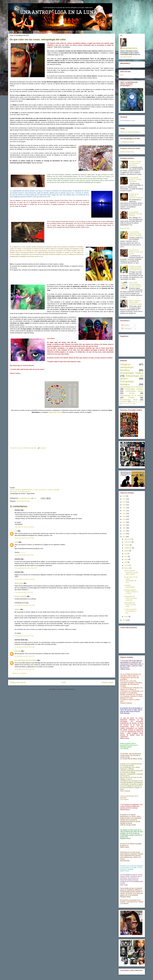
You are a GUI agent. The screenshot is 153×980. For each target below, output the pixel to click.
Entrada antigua (108, 682)
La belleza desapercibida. (130, 586)
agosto (127, 551)
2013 (124, 534)
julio (126, 554)
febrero (127, 568)
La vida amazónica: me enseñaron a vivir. (130, 611)
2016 (124, 525)
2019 (124, 516)
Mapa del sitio (125, 228)
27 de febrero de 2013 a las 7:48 (25, 605)
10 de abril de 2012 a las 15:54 (24, 555)
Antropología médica (128, 404)
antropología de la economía (132, 387)
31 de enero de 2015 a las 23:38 (24, 647)
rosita (16, 542)
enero (126, 616)
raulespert (43, 448)
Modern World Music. (127, 152)
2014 (124, 531)
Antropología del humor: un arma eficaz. (130, 605)
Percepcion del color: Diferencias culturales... (24, 448)
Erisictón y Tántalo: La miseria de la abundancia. (135, 163)
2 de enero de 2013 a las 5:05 (24, 592)
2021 (124, 511)
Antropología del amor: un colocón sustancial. (130, 598)
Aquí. (122, 75)
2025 (124, 499)
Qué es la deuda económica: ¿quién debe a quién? (131, 572)
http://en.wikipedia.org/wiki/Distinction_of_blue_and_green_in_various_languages (35, 490)
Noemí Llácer (19, 583)
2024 (124, 502)
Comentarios (127, 328)
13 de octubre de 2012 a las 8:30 (25, 579)
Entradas (125, 325)
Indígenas (125, 364)
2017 (124, 522)
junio (126, 557)
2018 (124, 519)
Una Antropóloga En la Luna (128, 120)
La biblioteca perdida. (127, 142)
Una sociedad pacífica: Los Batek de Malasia (135, 180)
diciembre (128, 539)
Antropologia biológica (127, 383)
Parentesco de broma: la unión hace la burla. (136, 252)
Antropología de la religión (132, 395)
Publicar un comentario (19, 673)
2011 (124, 620)
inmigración (124, 402)
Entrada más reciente (18, 682)
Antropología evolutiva (134, 389)
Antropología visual (129, 400)
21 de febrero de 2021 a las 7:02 (25, 669)
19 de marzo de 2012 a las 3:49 (24, 538)
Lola (16, 531)
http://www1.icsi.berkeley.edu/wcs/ (20, 491)
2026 (124, 496)
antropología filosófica (23, 501)
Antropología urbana (134, 391)
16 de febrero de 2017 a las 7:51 (25, 656)
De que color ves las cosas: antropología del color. (131, 580)
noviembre (128, 542)
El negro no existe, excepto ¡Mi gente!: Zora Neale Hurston (136, 268)
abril (126, 562)
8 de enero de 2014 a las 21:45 (24, 636)
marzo (127, 565)
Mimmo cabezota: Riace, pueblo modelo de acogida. (136, 302)
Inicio (64, 682)
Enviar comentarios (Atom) (66, 689)
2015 (124, 528)
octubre (127, 545)
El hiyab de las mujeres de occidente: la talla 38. (136, 196)
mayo (126, 559)
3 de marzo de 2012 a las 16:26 (24, 527)
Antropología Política (132, 373)
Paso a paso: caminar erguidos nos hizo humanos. (135, 284)
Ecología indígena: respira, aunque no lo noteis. (131, 592)
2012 (124, 537)
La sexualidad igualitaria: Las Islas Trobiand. (136, 214)
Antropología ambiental (137, 402)
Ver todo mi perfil (126, 57)
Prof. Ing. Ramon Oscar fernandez (26, 660)
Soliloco (17, 609)
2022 (124, 508)
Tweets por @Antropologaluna (130, 132)
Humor (132, 393)
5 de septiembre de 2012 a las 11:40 (26, 568)
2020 (124, 513)
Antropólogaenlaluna (130, 48)
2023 (124, 505)
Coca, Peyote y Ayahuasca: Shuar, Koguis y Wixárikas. (136, 234)
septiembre (128, 548)
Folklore (132, 398)
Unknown (18, 651)
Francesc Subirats (21, 596)
